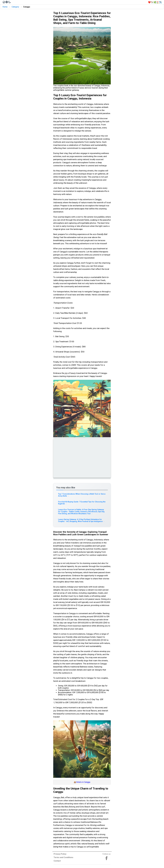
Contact (57, 861)
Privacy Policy (60, 854)
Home (5, 7)
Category (15, 7)
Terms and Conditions (63, 857)
